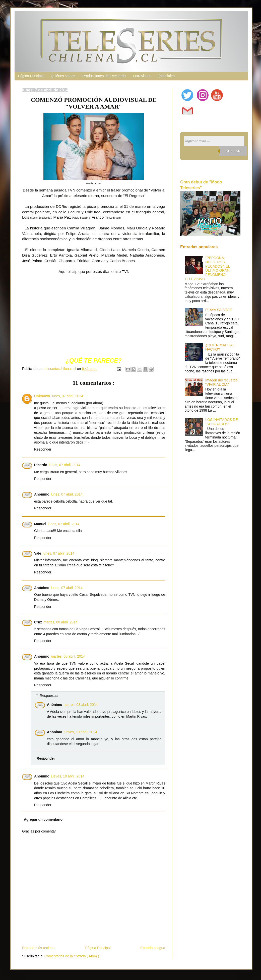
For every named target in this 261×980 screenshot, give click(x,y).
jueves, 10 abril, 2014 (80, 732)
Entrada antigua (153, 948)
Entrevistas (141, 76)
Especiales (166, 76)
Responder (43, 449)
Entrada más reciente (39, 948)
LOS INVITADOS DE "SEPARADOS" (222, 422)
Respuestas (49, 696)
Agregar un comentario (43, 819)
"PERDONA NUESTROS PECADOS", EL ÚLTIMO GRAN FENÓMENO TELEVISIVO (207, 268)
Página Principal (31, 76)
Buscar (233, 151)
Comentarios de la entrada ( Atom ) (72, 956)
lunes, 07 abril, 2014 (67, 396)
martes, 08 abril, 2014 (60, 622)
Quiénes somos (63, 76)
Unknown (42, 396)
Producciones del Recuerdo (104, 76)
